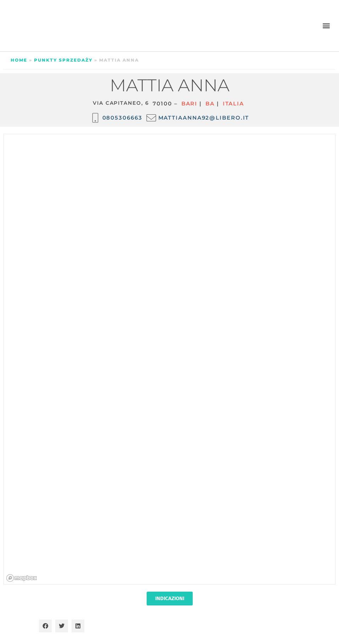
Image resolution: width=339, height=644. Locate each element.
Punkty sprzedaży (63, 60)
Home (19, 60)
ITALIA (233, 103)
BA (210, 103)
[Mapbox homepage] (22, 578)
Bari (190, 103)
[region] (170, 360)
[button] (326, 26)
